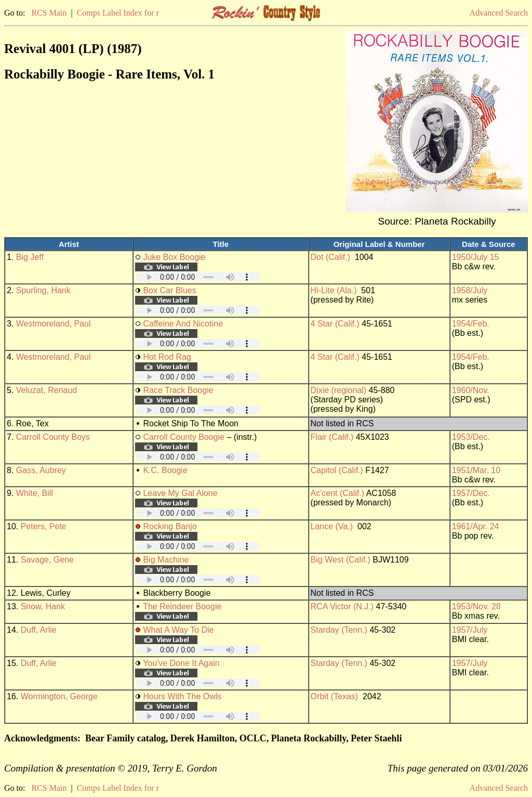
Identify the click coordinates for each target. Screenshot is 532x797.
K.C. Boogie (165, 470)
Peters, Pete (44, 526)
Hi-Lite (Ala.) (334, 290)
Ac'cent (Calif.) (338, 493)
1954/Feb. (471, 324)
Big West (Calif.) (341, 560)
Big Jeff (30, 257)
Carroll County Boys (53, 437)
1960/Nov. (471, 390)
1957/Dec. (471, 493)
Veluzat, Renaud (46, 390)
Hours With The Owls (182, 696)
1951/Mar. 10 (476, 470)
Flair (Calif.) (332, 437)
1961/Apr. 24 (476, 526)
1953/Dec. (471, 437)
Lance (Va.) (332, 526)
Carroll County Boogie (184, 437)
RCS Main (49, 13)
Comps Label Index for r (118, 13)
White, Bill (35, 493)
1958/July (470, 290)
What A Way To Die (178, 630)
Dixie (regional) (339, 390)
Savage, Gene (47, 560)
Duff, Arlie (39, 630)
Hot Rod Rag (167, 357)
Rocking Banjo (170, 526)
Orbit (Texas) (335, 696)
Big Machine (166, 560)
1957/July (470, 630)
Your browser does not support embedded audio (198, 277)
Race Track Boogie (178, 390)
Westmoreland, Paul (54, 324)
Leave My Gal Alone (180, 493)
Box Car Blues (169, 290)
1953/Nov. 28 (476, 606)
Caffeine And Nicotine (183, 324)
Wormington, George (59, 696)
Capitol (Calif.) (337, 470)
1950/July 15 (476, 257)
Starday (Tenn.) (339, 630)
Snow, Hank (43, 606)
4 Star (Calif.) (335, 324)
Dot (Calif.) (330, 257)
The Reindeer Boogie (182, 606)
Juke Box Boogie (174, 257)
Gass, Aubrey (41, 470)
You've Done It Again (181, 663)
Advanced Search (499, 13)
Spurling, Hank (43, 290)
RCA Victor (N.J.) (342, 606)
